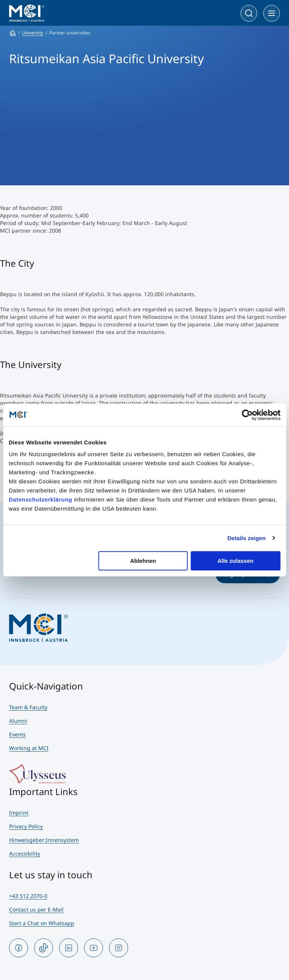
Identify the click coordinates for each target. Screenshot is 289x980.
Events (17, 734)
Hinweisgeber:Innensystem (44, 840)
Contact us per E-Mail (36, 909)
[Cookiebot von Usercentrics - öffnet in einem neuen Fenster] (247, 415)
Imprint (19, 813)
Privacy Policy (26, 826)
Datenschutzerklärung (41, 499)
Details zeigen (246, 538)
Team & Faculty (28, 707)
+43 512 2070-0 (28, 896)
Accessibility (25, 853)
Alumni (18, 721)
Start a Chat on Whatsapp (42, 923)
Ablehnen (143, 561)
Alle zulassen (235, 561)
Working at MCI (29, 748)
